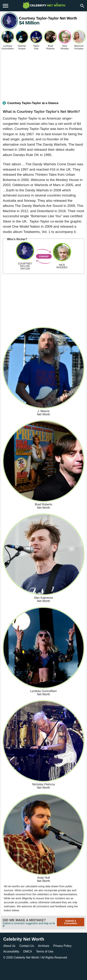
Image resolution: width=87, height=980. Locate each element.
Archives (44, 946)
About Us (9, 946)
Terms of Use (45, 951)
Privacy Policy (63, 946)
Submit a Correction (71, 922)
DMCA (28, 951)
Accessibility (11, 951)
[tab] (43, 105)
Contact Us (27, 946)
